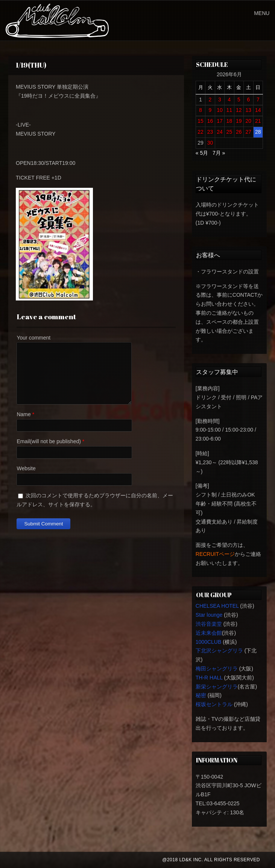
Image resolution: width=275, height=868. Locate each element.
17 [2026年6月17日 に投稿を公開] (220, 121)
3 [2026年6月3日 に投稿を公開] (220, 100)
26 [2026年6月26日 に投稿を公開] (239, 132)
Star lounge (209, 615)
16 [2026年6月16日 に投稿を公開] (210, 121)
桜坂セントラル (214, 704)
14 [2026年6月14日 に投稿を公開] (258, 110)
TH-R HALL (209, 678)
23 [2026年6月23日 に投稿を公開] (210, 132)
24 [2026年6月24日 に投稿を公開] (220, 132)
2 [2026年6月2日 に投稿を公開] (210, 100)
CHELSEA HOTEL (217, 606)
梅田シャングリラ (217, 669)
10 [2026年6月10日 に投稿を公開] (220, 110)
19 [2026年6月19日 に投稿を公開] (239, 121)
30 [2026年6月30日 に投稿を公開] (210, 143)
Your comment (33, 338)
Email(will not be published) (49, 441)
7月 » (219, 153)
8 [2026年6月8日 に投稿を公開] (201, 110)
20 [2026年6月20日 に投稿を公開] (249, 121)
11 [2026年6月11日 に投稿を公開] (229, 110)
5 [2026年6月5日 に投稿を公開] (239, 100)
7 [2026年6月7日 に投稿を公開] (258, 100)
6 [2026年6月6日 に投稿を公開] (248, 100)
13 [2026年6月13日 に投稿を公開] (249, 110)
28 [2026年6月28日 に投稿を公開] (258, 132)
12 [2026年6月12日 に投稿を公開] (239, 110)
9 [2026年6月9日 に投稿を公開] (210, 110)
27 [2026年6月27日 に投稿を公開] (249, 132)
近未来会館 (209, 633)
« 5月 (202, 153)
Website (26, 468)
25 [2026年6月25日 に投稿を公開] (229, 132)
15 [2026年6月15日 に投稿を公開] (201, 121)
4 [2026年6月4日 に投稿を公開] (229, 100)
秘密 (201, 695)
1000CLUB (209, 642)
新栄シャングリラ (217, 687)
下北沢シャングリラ (219, 651)
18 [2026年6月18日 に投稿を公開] (229, 121)
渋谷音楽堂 (209, 624)
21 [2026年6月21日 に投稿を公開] (258, 121)
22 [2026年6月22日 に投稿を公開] (201, 132)
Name (24, 414)
